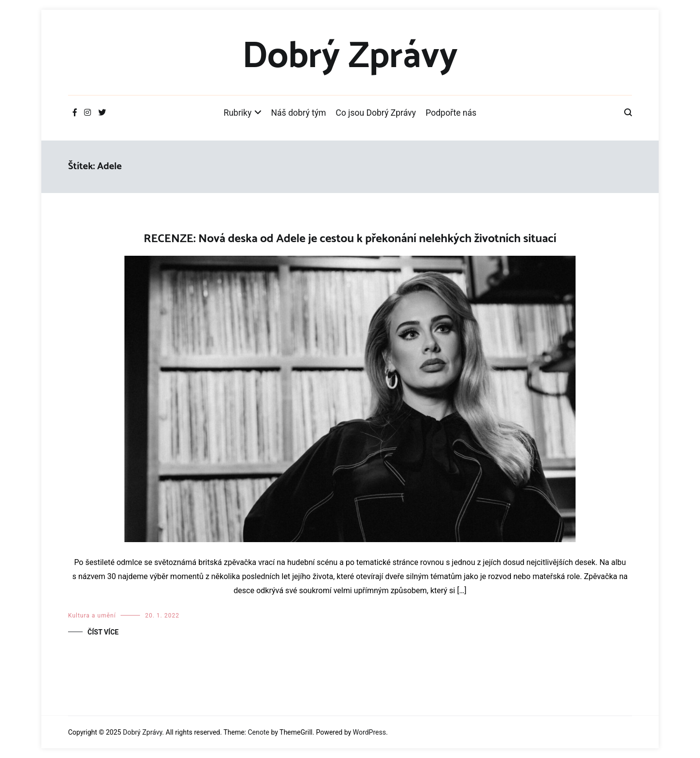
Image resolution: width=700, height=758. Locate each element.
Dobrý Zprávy (350, 57)
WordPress (369, 732)
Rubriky (238, 113)
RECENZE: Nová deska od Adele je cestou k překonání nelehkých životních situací (350, 239)
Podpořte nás (451, 113)
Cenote (259, 732)
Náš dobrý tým (299, 113)
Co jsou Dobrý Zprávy (376, 113)
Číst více (103, 632)
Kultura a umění (92, 616)
